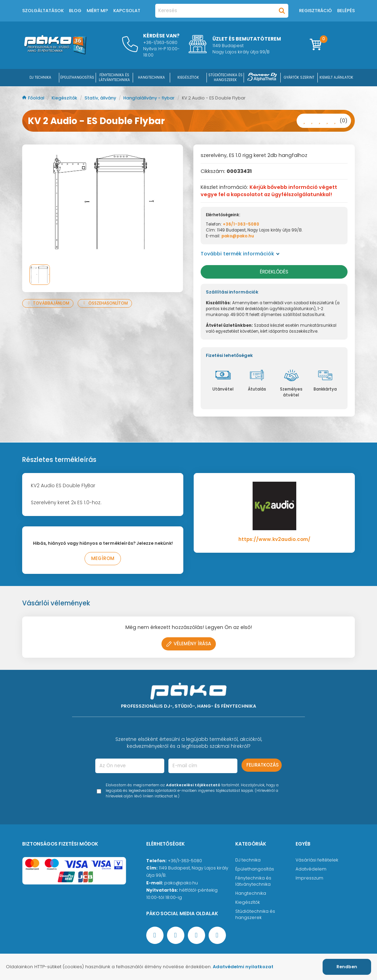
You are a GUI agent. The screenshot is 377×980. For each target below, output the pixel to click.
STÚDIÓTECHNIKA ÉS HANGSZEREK (225, 77)
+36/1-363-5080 (241, 224)
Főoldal (34, 98)
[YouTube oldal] (176, 935)
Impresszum (309, 878)
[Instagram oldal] (196, 935)
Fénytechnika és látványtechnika (253, 881)
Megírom (103, 558)
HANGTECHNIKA (151, 77)
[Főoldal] (55, 53)
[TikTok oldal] (217, 935)
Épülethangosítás (255, 869)
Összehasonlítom (105, 303)
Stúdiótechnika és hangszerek (255, 914)
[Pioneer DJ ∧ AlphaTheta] (262, 77)
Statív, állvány (101, 98)
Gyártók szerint (299, 77)
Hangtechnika (251, 893)
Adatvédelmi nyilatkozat (243, 967)
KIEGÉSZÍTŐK (188, 77)
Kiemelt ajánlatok (336, 77)
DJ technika (248, 860)
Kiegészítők (65, 98)
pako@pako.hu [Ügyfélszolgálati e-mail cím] (181, 883)
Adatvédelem (311, 869)
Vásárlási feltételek (317, 860)
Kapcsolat (127, 11)
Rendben (347, 967)
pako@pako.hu (238, 236)
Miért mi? (97, 11)
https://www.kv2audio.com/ (274, 539)
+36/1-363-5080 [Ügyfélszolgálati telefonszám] (185, 861)
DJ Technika (40, 77)
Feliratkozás (262, 765)
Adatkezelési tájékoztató (193, 785)
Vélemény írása (189, 644)
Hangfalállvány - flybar (150, 98)
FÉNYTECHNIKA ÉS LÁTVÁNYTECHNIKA (114, 77)
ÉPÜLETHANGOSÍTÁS (77, 77)
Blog (75, 11)
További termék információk (240, 254)
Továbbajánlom (48, 303)
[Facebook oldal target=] (155, 935)
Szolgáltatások (43, 11)
